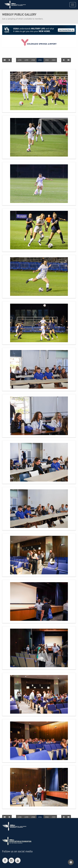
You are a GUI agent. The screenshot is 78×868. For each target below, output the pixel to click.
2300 (33, 60)
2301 (40, 60)
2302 (47, 60)
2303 (54, 60)
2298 (19, 60)
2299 (26, 60)
